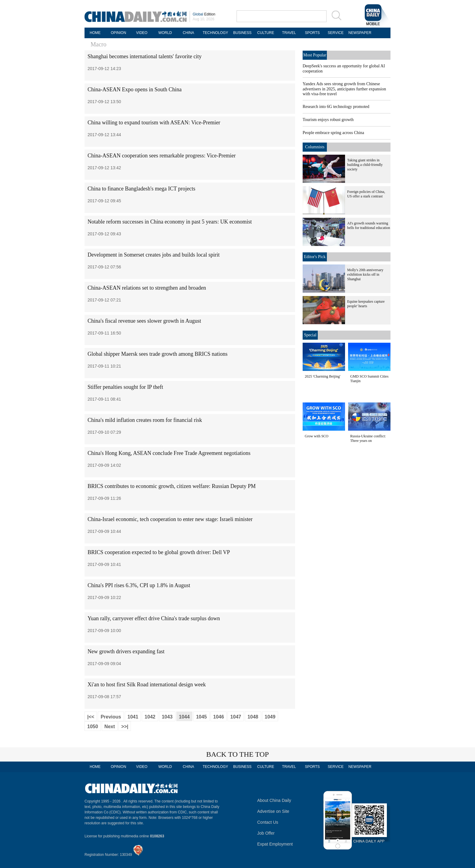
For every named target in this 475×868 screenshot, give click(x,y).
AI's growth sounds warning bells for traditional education (369, 225)
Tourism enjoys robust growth (328, 120)
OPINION (119, 33)
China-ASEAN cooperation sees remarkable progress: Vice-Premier (162, 156)
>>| (125, 727)
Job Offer (266, 833)
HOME (95, 33)
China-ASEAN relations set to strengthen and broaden (147, 288)
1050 (93, 727)
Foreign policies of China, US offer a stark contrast (366, 194)
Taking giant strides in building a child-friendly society (365, 165)
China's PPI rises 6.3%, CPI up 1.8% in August (139, 585)
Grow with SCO (317, 436)
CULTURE (266, 33)
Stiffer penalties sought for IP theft (125, 387)
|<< (91, 717)
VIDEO (142, 33)
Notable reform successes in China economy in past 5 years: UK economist (170, 222)
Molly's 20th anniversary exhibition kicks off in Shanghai (365, 274)
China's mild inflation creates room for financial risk (145, 420)
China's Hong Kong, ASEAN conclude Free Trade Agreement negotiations (169, 453)
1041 (133, 717)
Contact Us (268, 822)
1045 (201, 717)
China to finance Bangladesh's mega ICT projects (141, 189)
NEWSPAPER (359, 33)
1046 (219, 717)
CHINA (188, 33)
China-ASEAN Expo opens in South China (135, 89)
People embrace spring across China (333, 133)
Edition (204, 14)
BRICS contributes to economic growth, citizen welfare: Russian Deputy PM (172, 486)
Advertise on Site (273, 811)
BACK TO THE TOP (238, 754)
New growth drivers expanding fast (126, 651)
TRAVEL (289, 33)
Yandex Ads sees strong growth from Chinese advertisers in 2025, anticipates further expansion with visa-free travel (344, 89)
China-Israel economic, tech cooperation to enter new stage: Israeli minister (170, 519)
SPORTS (312, 33)
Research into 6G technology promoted (336, 107)
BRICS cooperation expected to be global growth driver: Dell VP (159, 552)
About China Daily (274, 800)
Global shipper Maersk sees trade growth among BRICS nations (158, 354)
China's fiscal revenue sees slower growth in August (144, 321)
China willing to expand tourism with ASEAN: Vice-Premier (154, 123)
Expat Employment (275, 844)
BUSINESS (242, 33)
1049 (270, 717)
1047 (236, 717)
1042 (150, 717)
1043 (167, 717)
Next (110, 727)
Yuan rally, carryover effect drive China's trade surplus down (154, 618)
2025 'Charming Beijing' (323, 376)
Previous (111, 717)
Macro (98, 44)
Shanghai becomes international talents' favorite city (145, 56)
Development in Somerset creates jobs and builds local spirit (154, 255)
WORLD (165, 33)
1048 (253, 717)
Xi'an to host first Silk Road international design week (147, 685)
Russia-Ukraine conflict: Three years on (368, 438)
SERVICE (336, 33)
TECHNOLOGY (215, 33)
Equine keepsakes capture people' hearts (366, 304)
